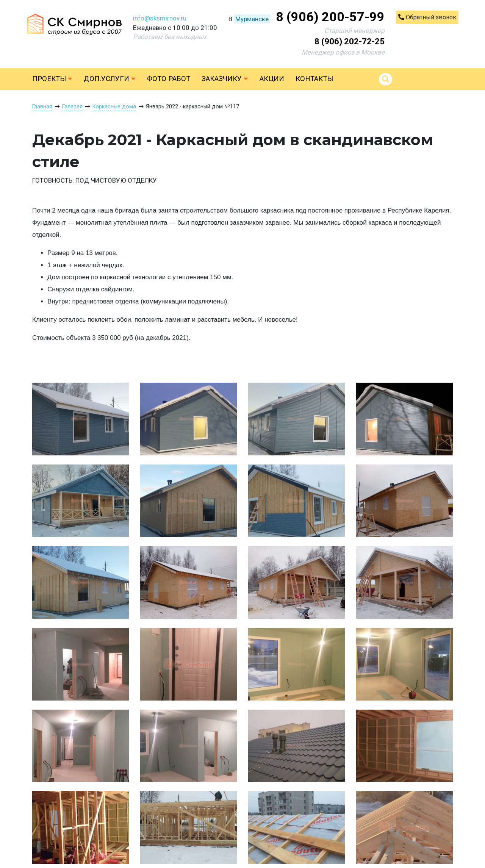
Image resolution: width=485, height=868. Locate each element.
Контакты (314, 79)
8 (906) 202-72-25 (350, 41)
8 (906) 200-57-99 (330, 17)
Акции (272, 79)
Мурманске (252, 19)
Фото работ (169, 79)
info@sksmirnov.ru (160, 18)
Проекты (52, 79)
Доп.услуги (110, 79)
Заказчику (225, 79)
